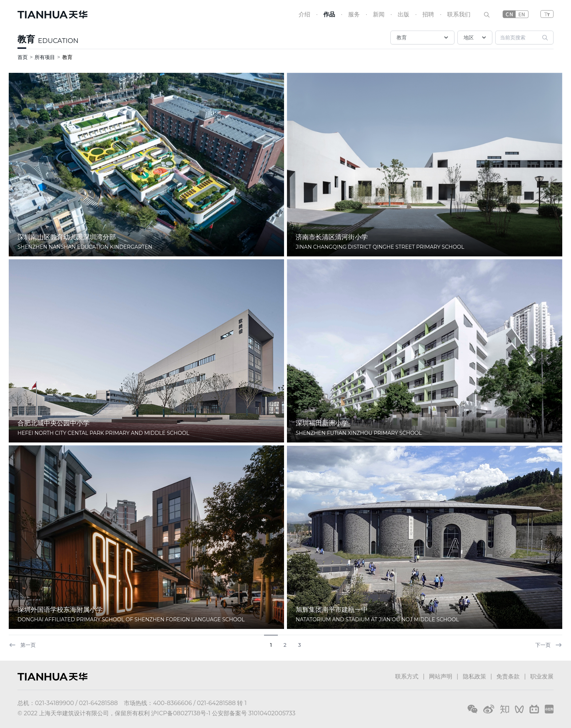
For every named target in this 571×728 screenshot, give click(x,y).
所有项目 (45, 57)
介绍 (304, 14)
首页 (23, 57)
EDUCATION (58, 41)
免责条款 (508, 676)
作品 (329, 14)
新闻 (379, 14)
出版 (403, 14)
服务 (354, 14)
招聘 (428, 14)
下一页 (549, 645)
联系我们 (459, 14)
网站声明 (441, 676)
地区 (476, 38)
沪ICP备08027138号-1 (181, 713)
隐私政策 (474, 676)
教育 (26, 39)
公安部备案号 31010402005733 (254, 713)
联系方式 (407, 676)
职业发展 (542, 676)
